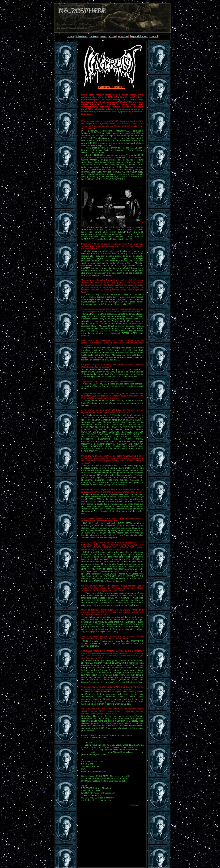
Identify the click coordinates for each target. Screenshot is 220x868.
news (103, 36)
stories (112, 36)
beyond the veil (139, 36)
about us (123, 36)
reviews (94, 36)
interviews (82, 36)
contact (154, 36)
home (71, 36)
